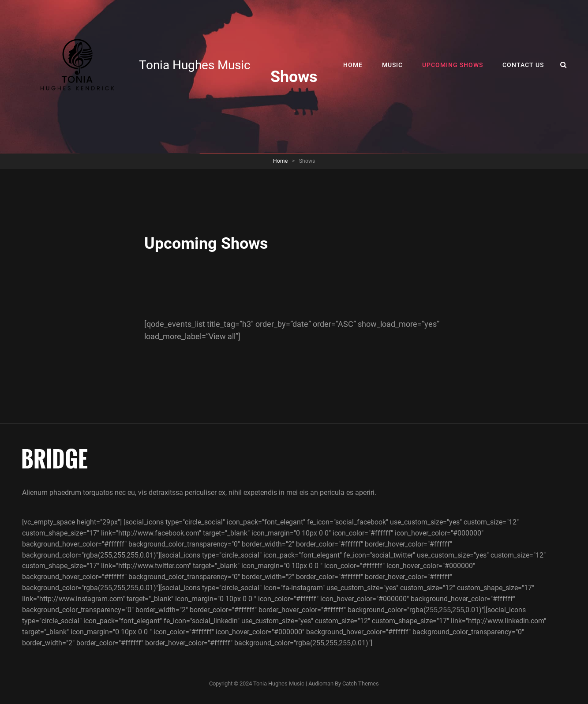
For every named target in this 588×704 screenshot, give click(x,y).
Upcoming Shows (453, 65)
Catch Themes (361, 683)
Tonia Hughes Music (195, 65)
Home (353, 65)
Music (392, 65)
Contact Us (523, 65)
